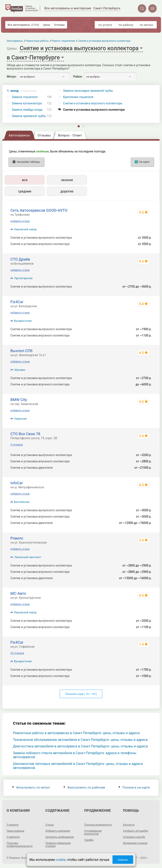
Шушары (20, 370)
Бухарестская (23, 321)
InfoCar (17, 483)
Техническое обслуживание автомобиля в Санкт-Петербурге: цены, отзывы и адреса (80, 740)
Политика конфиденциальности (20, 845)
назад (24, 91)
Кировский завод (25, 229)
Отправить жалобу (134, 837)
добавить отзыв (20, 221)
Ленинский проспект (28, 557)
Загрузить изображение (60, 837)
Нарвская (20, 419)
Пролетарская (23, 278)
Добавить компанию (58, 831)
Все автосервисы (23, 25)
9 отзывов (16, 445)
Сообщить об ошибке (136, 831)
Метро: (12, 77)
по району (126, 25)
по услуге (105, 25)
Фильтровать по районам (84, 787)
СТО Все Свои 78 (25, 434)
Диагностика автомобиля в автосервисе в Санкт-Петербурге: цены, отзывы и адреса (80, 746)
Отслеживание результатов (93, 832)
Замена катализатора (27, 103)
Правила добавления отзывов (58, 845)
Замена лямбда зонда (27, 110)
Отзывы (59, 25)
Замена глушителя (25, 97)
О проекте (12, 825)
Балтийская (22, 502)
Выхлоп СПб (21, 351)
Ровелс (17, 538)
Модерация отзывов (135, 843)
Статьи (49, 825)
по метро (146, 25)
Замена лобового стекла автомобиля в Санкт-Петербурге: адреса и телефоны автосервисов (75, 755)
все (25, 180)
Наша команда (15, 831)
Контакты (129, 825)
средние (25, 191)
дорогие (67, 191)
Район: (78, 77)
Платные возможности (98, 825)
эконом (67, 180)
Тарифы (89, 840)
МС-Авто (18, 593)
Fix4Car (17, 302)
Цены (47, 25)
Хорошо (123, 860)
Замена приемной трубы (29, 116)
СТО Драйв (20, 259)
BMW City (19, 400)
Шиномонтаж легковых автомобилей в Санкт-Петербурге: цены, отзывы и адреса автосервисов (78, 766)
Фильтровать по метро (31, 787)
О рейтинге (13, 837)
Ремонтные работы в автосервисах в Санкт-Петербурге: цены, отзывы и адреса (76, 733)
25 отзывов (17, 653)
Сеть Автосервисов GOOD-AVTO (39, 210)
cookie (60, 860)
